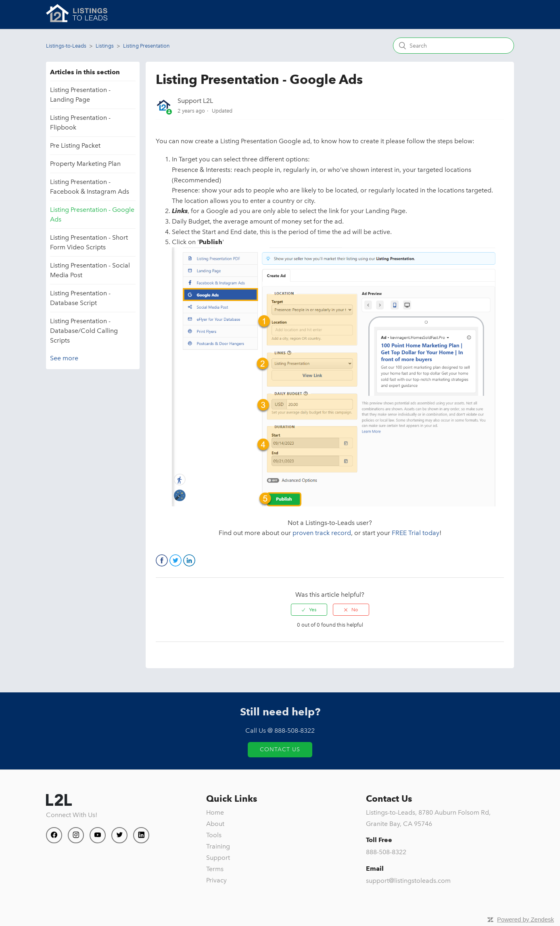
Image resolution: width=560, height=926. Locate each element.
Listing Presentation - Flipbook (80, 122)
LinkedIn (189, 560)
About (215, 824)
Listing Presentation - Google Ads (92, 214)
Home (215, 812)
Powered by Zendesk (526, 919)
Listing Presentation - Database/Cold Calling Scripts (84, 331)
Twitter (176, 560)
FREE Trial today (416, 533)
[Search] (453, 46)
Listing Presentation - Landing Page (80, 95)
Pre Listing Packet (75, 145)
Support (218, 858)
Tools (214, 835)
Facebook (162, 560)
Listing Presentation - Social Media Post (90, 270)
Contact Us (280, 749)
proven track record (322, 533)
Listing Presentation (146, 46)
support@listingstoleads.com (408, 881)
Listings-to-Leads (66, 46)
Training (218, 846)
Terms (215, 869)
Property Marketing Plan (85, 164)
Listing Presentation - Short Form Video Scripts (89, 242)
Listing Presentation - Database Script (80, 298)
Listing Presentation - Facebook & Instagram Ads (90, 187)
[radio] (309, 610)
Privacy (216, 880)
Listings (105, 46)
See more (64, 358)
